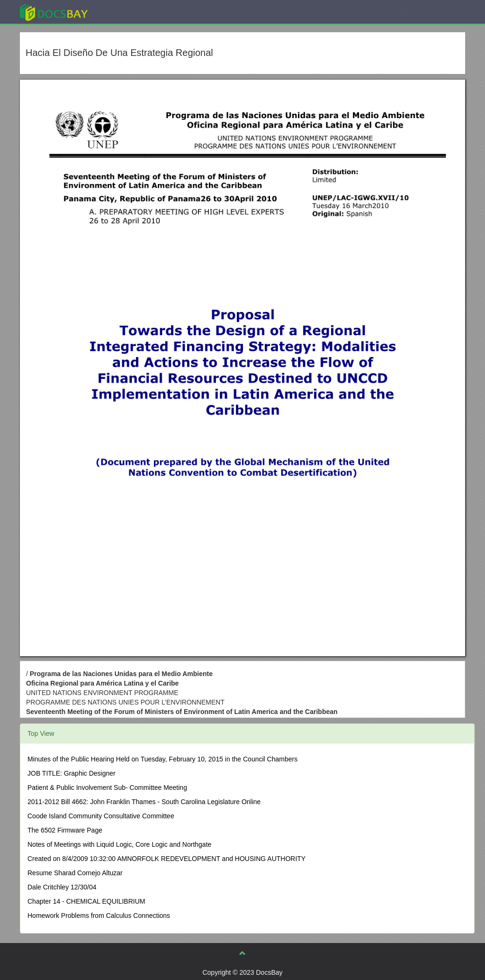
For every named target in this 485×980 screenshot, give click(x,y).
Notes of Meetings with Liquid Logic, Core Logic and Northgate (119, 844)
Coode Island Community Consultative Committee (101, 816)
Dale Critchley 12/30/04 (62, 887)
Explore (125, 12)
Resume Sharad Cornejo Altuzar (75, 873)
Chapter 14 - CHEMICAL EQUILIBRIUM (86, 901)
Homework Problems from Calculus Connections (99, 916)
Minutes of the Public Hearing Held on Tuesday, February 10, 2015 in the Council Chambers (162, 759)
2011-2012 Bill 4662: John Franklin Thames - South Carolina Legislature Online (144, 802)
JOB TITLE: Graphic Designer (72, 773)
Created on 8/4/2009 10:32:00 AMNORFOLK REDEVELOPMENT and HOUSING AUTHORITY (166, 859)
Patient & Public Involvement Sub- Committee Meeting (107, 788)
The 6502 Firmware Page (65, 830)
